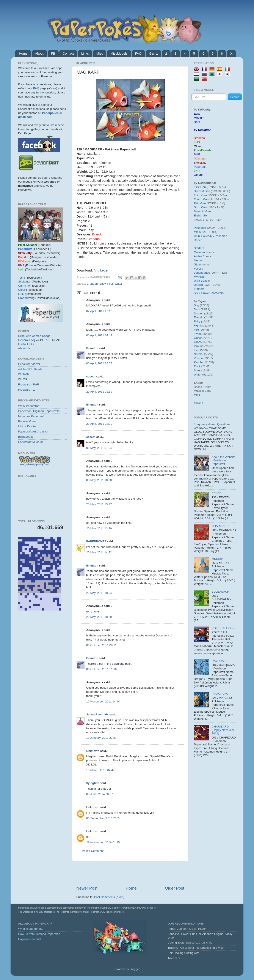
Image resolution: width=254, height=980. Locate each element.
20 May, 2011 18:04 (99, 593)
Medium (199, 118)
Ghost (198, 338)
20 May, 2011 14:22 (99, 552)
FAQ (138, 53)
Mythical (199, 277)
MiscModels (119, 53)
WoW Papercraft (29, 406)
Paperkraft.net (27, 421)
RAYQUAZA (219, 661)
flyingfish (93, 783)
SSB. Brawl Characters (209, 293)
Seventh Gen (202, 211)
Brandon (92, 284)
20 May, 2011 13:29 (99, 528)
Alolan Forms (202, 256)
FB (53, 53)
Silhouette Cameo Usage (34, 336)
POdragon (201, 159)
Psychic (199, 362)
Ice (196, 350)
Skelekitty (200, 163)
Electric (199, 317)
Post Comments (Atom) (109, 897)
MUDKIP (217, 559)
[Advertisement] (130, 873)
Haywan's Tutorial (30, 939)
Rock (197, 366)
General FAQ (27, 340)
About (39, 53)
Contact (68, 53)
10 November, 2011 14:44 (103, 701)
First (110, 284)
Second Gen (202, 191)
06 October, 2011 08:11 (101, 645)
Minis (197, 232)
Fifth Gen (200, 203)
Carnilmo (24, 286)
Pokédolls (200, 228)
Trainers (199, 289)
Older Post (175, 888)
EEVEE (216, 493)
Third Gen (200, 195)
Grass (198, 342)
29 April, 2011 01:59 (99, 392)
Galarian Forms (204, 252)
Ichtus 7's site (27, 426)
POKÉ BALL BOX (223, 628)
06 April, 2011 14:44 (99, 335)
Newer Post (87, 888)
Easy (103, 284)
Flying (198, 334)
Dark (197, 309)
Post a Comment (93, 851)
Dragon (199, 313)
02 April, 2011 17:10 (99, 311)
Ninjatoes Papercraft (31, 416)
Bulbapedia (25, 437)
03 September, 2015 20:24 (103, 818)
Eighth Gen (201, 215)
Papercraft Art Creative (33, 432)
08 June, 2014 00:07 (100, 794)
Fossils (198, 269)
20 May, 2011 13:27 (99, 504)
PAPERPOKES (96, 541)
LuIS (21, 294)
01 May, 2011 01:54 (99, 448)
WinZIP (23, 379)
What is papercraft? (31, 929)
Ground (199, 346)
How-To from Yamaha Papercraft (39, 934)
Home (23, 53)
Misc (100, 53)
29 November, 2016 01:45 (103, 842)
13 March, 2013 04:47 (100, 770)
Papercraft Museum (31, 442)
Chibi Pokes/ (202, 236)
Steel (197, 370)
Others (198, 175)
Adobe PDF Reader (31, 369)
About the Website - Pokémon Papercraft (223, 460)
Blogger (135, 969)
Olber (22, 290)
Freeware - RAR (29, 384)
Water (118, 284)
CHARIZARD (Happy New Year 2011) (223, 730)
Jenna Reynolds (97, 714)
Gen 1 (153, 53)
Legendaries (202, 273)
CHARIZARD (220, 526)
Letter (104, 270)
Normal (199, 354)
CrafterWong (26, 298)
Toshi (22, 278)
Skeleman (25, 282)
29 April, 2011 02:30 (99, 424)
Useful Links (26, 344)
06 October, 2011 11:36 (101, 669)
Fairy (197, 321)
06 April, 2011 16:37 (99, 363)
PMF (197, 154)
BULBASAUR (220, 592)
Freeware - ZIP (28, 390)
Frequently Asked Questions (212, 424)
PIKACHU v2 (220, 694)
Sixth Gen (200, 207)
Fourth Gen (201, 199)
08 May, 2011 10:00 (99, 480)
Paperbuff (200, 167)
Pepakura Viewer (29, 364)
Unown (198, 285)
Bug (196, 305)
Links (85, 53)
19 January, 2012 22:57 (101, 738)
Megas (198, 260)
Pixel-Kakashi (203, 150)
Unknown (93, 751)
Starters (199, 248)
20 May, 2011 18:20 (99, 617)
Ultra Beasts (202, 281)
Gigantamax (202, 264)
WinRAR (24, 374)
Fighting (199, 326)
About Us (24, 348)
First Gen (200, 187)
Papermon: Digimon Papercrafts (39, 411)
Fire (196, 330)
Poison (198, 358)
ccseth (91, 376)
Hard (197, 122)
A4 (96, 270)
